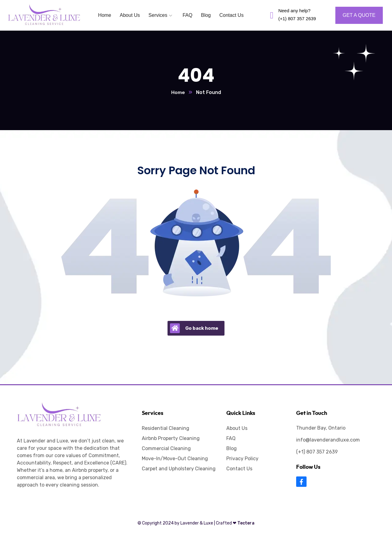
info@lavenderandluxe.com (328, 440)
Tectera (243, 523)
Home (178, 93)
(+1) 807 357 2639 (317, 452)
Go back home (194, 329)
